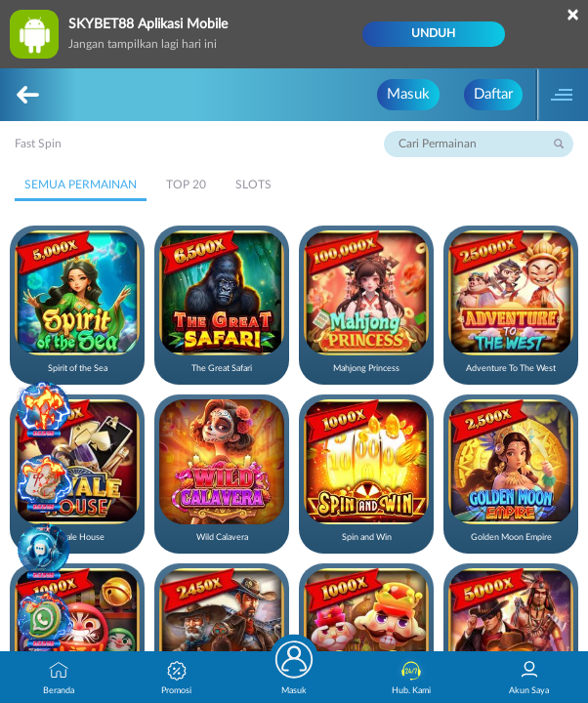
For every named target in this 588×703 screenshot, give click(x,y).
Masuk (408, 94)
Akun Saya (529, 678)
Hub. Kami (411, 678)
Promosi (176, 678)
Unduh (433, 33)
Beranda (59, 678)
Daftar (493, 94)
